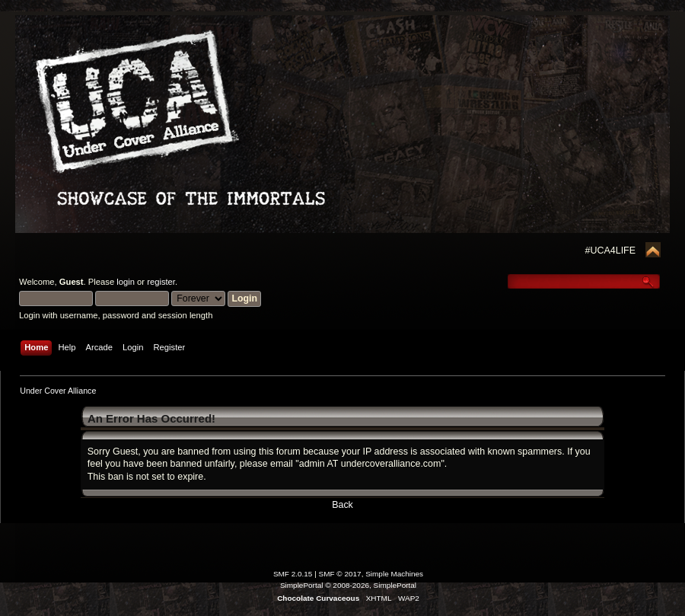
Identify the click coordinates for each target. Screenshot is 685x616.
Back (342, 505)
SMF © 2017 (340, 574)
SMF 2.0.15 (293, 574)
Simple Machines (394, 574)
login (126, 282)
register (161, 282)
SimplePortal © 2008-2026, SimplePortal (348, 585)
